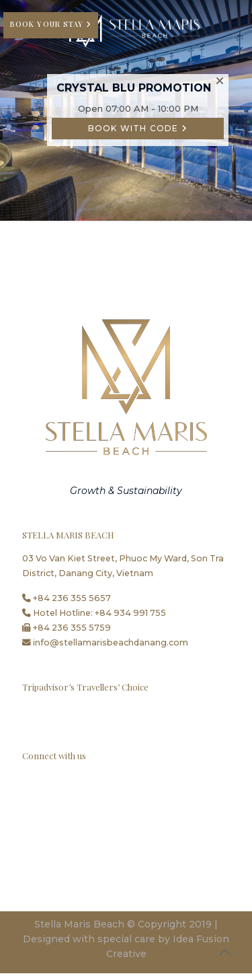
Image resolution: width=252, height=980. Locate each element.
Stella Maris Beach (79, 924)
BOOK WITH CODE (138, 128)
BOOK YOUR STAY (48, 24)
